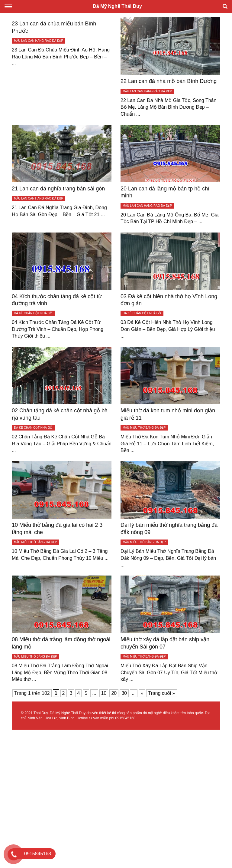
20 (114, 693)
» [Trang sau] (142, 693)
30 (124, 693)
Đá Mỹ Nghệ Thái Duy (117, 6)
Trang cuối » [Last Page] (161, 693)
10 (104, 693)
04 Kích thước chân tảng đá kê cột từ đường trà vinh (57, 300)
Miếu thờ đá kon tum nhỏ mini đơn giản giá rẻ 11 (168, 414)
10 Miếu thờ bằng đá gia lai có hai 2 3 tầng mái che (57, 528)
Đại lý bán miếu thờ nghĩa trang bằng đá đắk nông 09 (169, 528)
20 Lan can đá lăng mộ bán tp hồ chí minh (165, 192)
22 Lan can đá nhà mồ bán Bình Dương (169, 81)
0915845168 (125, 718)
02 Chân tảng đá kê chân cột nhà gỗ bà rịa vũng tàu (60, 414)
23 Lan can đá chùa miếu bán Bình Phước (54, 27)
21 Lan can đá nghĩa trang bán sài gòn (58, 189)
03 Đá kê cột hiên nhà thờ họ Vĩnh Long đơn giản (169, 300)
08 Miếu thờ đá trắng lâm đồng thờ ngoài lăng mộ (61, 643)
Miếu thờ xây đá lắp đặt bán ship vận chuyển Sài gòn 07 (165, 643)
